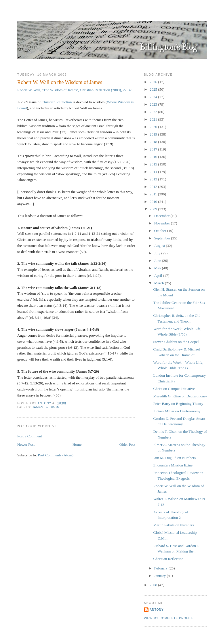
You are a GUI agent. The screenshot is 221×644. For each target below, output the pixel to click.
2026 (154, 82)
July (158, 253)
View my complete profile (169, 618)
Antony (157, 610)
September (163, 238)
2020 (154, 127)
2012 (154, 187)
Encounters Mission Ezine (173, 465)
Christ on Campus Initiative (174, 389)
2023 (154, 104)
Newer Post (26, 444)
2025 (154, 89)
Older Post (127, 444)
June (158, 261)
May (158, 268)
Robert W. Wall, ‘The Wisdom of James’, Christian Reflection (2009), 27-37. (75, 90)
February (161, 568)
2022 (154, 112)
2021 (154, 119)
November (163, 223)
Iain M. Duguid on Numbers (174, 458)
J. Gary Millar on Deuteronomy (177, 411)
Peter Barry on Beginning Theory (178, 404)
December (162, 216)
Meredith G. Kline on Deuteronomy (180, 396)
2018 (154, 142)
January (161, 576)
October (161, 231)
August (160, 246)
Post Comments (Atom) (56, 455)
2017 (154, 149)
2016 (154, 157)
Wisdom (53, 407)
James (38, 407)
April (159, 276)
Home (77, 444)
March (160, 283)
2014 (154, 172)
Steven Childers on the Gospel (176, 342)
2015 (154, 164)
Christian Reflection (57, 102)
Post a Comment (30, 436)
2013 (154, 179)
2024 (154, 97)
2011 (154, 194)
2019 (154, 134)
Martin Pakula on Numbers (173, 525)
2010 (154, 202)
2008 (154, 585)
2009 (154, 209)
